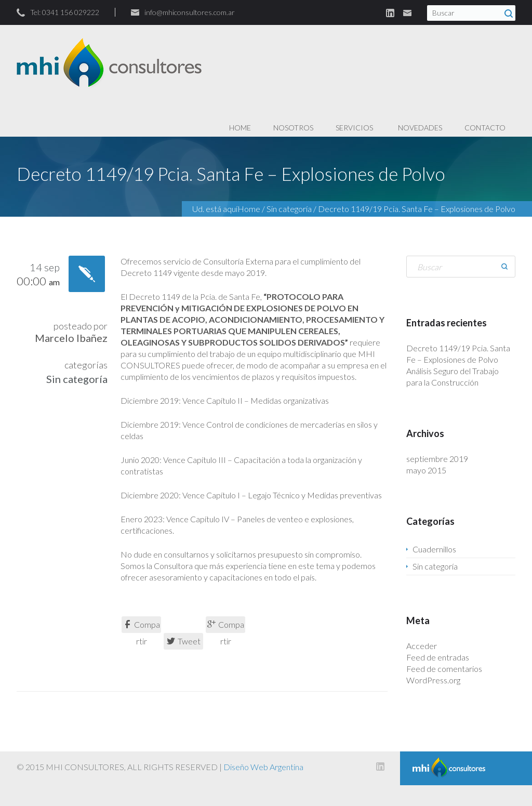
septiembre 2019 (437, 459)
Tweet (184, 641)
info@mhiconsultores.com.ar (190, 12)
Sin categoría (289, 209)
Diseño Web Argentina (263, 767)
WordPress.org (433, 680)
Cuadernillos (434, 549)
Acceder (422, 646)
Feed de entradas (438, 657)
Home (249, 209)
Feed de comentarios (444, 669)
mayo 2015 (426, 470)
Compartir (142, 626)
